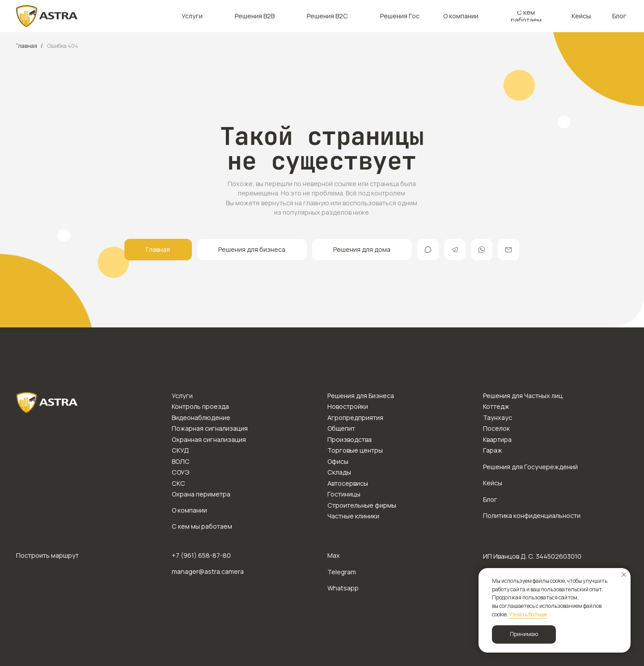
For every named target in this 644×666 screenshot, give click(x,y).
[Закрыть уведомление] (624, 575)
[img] (47, 16)
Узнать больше (528, 614)
